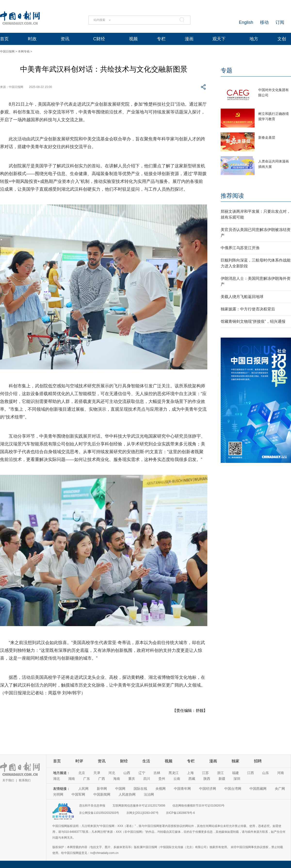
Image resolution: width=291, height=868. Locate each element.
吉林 (157, 773)
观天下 (219, 39)
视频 (133, 39)
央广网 (280, 789)
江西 (251, 773)
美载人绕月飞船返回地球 (242, 297)
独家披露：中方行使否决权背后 (248, 309)
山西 (127, 773)
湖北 (57, 779)
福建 (235, 773)
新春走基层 (267, 137)
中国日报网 (7, 51)
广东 (87, 779)
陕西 (207, 779)
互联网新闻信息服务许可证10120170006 (139, 806)
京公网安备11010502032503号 (99, 813)
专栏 (161, 39)
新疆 (222, 779)
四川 (147, 779)
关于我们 (8, 780)
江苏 (205, 773)
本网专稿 (24, 51)
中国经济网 (208, 789)
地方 (254, 39)
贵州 (162, 779)
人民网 (83, 789)
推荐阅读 (232, 196)
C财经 (99, 39)
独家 (235, 761)
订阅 (280, 22)
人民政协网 (127, 794)
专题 (226, 70)
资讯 (65, 39)
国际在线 (140, 789)
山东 (266, 773)
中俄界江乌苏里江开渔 (240, 248)
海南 (117, 779)
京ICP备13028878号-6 (180, 813)
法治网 (149, 794)
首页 (4, 39)
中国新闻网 (102, 794)
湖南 (72, 779)
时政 (32, 39)
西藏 (192, 779)
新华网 (102, 789)
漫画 (189, 39)
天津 (97, 773)
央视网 (161, 789)
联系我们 (25, 780)
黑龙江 (174, 773)
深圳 (237, 779)
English (246, 22)
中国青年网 (182, 789)
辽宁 (142, 773)
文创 (282, 39)
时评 (79, 761)
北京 (82, 773)
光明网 (58, 794)
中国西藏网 (258, 789)
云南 (177, 779)
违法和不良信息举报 (92, 806)
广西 (102, 779)
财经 (124, 761)
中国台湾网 (233, 789)
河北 (112, 773)
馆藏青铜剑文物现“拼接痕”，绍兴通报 (253, 321)
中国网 (120, 789)
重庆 (132, 779)
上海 (190, 773)
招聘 (258, 761)
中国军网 (78, 794)
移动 (264, 22)
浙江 (220, 773)
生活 (146, 761)
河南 (281, 773)
